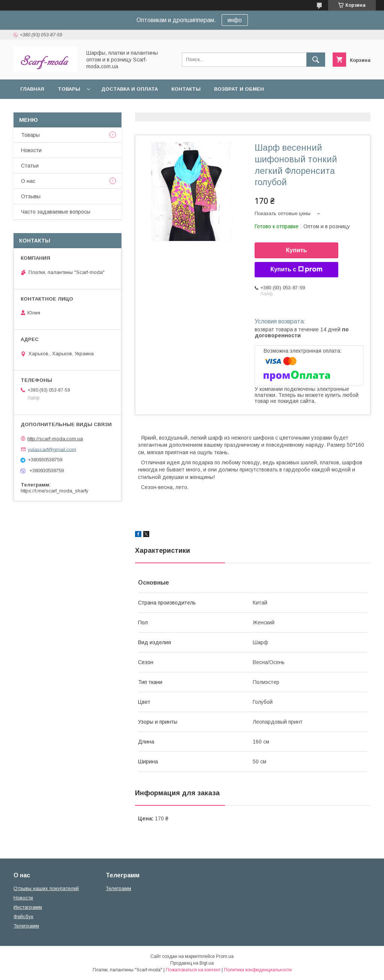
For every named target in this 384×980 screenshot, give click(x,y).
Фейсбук (23, 916)
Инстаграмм (28, 907)
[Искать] (316, 60)
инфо (235, 20)
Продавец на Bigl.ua (192, 963)
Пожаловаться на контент (193, 970)
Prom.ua (225, 956)
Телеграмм (26, 926)
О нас (28, 181)
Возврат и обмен (239, 89)
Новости (31, 150)
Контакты (186, 89)
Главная (32, 89)
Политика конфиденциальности (258, 970)
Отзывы (31, 196)
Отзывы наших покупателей (46, 888)
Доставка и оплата (130, 89)
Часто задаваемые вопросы (56, 212)
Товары (69, 89)
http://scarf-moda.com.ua (55, 439)
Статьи (30, 166)
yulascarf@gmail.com (52, 449)
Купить (297, 250)
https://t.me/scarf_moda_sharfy (55, 491)
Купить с (296, 269)
